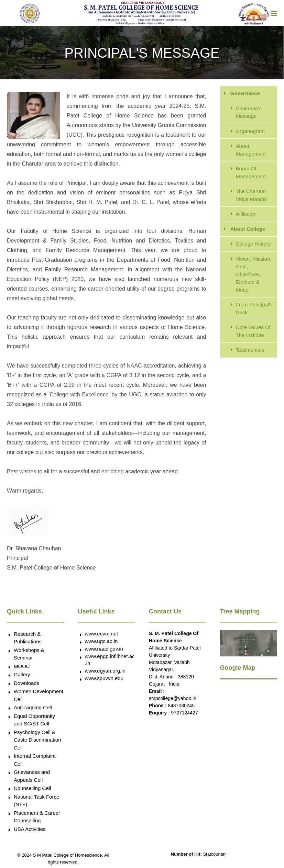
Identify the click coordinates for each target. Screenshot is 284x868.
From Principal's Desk (254, 308)
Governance (245, 93)
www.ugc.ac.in (101, 641)
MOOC (22, 666)
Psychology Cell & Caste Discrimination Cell (37, 740)
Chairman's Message (249, 112)
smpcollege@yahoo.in (173, 698)
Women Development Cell (39, 695)
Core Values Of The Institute (253, 331)
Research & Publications (28, 638)
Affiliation (246, 214)
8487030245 (181, 706)
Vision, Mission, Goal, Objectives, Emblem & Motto (254, 274)
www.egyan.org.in (105, 671)
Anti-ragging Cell (33, 707)
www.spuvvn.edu (104, 678)
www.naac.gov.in (104, 649)
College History (253, 244)
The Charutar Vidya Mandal (252, 195)
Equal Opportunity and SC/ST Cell (34, 720)
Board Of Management (251, 172)
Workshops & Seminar (29, 654)
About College (248, 229)
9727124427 (185, 713)
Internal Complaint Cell (35, 760)
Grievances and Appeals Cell (32, 776)
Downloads (26, 683)
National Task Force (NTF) (36, 801)
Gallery (22, 674)
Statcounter (214, 854)
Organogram (250, 131)
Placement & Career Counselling (37, 817)
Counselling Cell (32, 788)
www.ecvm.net (102, 634)
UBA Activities (30, 829)
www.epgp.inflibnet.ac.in (110, 660)
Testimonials (250, 350)
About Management (251, 150)
